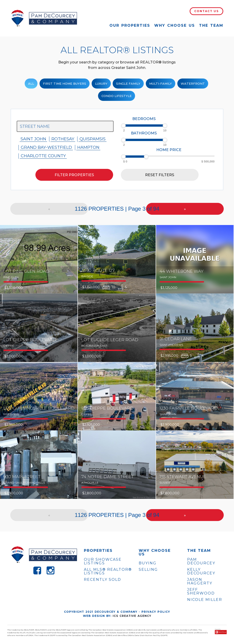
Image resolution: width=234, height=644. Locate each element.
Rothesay (63, 139)
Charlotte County (43, 156)
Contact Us (206, 11)
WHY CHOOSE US (155, 552)
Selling (148, 569)
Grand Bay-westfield (46, 147)
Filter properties (74, 175)
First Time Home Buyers (65, 84)
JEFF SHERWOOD (201, 592)
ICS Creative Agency (132, 616)
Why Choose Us (175, 25)
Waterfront (193, 84)
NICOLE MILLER (205, 600)
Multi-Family (161, 84)
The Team (211, 25)
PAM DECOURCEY (201, 561)
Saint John (33, 139)
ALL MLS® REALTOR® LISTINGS (108, 571)
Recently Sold (102, 580)
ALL (31, 84)
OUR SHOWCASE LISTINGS (103, 561)
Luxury (101, 84)
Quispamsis (93, 139)
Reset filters (160, 175)
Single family (128, 84)
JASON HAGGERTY (200, 581)
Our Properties (130, 25)
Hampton (88, 147)
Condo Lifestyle (117, 96)
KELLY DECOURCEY (201, 571)
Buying (148, 563)
